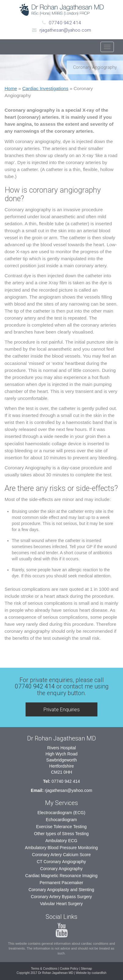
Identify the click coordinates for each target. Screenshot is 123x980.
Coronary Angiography (61, 869)
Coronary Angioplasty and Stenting (61, 890)
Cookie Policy (69, 969)
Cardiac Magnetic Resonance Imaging (61, 876)
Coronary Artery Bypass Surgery (61, 897)
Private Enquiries (62, 709)
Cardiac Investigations (45, 88)
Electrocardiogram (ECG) (61, 813)
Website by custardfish (91, 973)
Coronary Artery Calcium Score (61, 855)
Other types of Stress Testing (61, 834)
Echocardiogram (61, 820)
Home (11, 88)
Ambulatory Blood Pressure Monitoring (61, 848)
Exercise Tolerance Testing (61, 827)
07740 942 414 (65, 23)
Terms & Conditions (44, 969)
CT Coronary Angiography (61, 862)
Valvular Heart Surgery (61, 904)
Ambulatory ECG (61, 841)
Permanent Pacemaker (61, 883)
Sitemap (86, 969)
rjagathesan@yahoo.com (65, 30)
